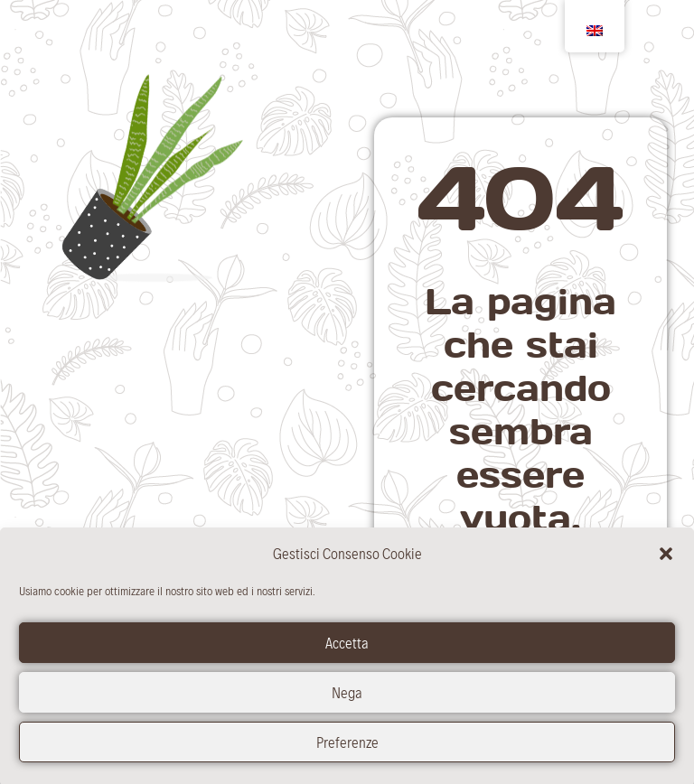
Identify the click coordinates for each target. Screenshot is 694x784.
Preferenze (347, 748)
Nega (347, 698)
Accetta (347, 649)
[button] (666, 560)
